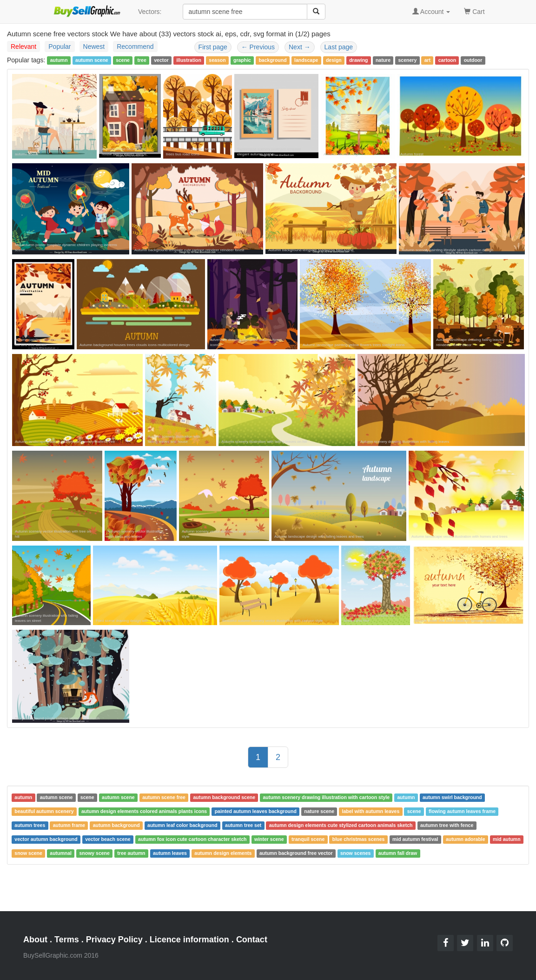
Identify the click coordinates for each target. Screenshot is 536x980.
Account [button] (431, 12)
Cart (474, 11)
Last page (339, 47)
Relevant (23, 47)
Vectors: (150, 12)
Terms (67, 940)
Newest (94, 47)
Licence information (189, 940)
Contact (252, 940)
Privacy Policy (114, 940)
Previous (258, 47)
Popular (60, 47)
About (35, 940)
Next (300, 47)
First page (213, 47)
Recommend (135, 47)
